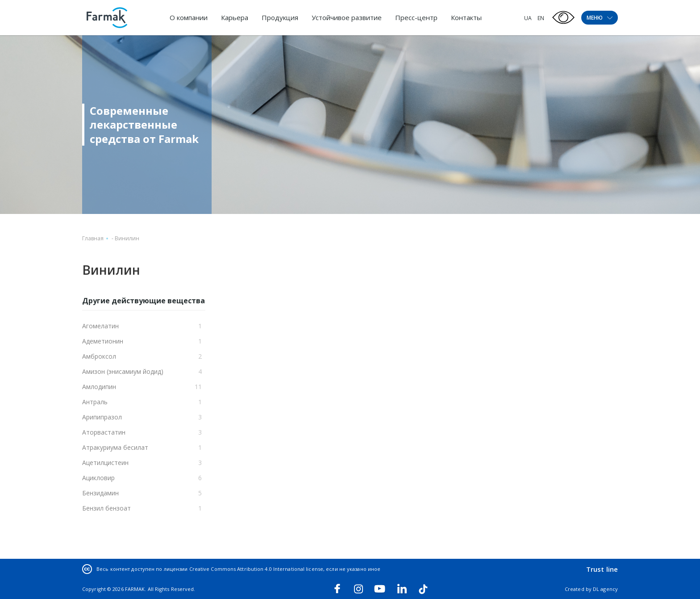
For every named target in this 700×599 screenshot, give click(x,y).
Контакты (466, 17)
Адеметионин (103, 341)
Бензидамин (100, 493)
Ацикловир (98, 478)
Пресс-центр (416, 17)
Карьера (235, 17)
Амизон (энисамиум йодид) (123, 371)
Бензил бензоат (106, 508)
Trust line (602, 569)
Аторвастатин (104, 432)
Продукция (280, 17)
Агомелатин (100, 326)
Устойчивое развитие (347, 17)
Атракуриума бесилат (115, 447)
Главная (93, 238)
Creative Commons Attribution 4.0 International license (256, 569)
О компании (189, 17)
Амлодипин (99, 387)
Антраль (95, 402)
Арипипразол (102, 417)
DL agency (605, 589)
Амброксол (99, 356)
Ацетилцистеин (105, 463)
